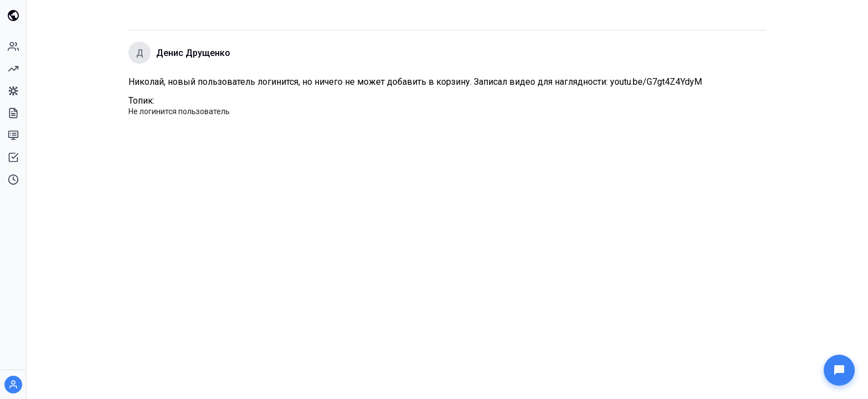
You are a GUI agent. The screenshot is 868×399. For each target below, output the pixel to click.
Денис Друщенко (193, 53)
